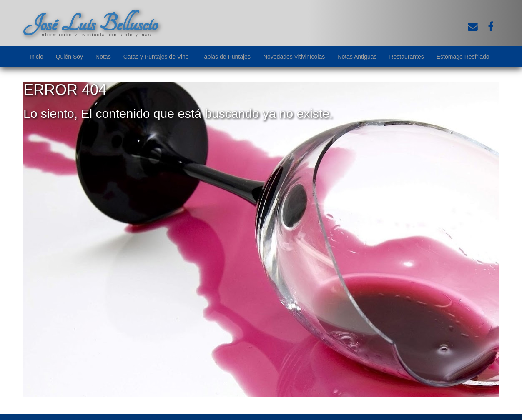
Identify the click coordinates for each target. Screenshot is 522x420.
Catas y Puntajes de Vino (156, 57)
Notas (103, 57)
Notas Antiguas (357, 57)
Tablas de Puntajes (226, 57)
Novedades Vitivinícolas (294, 57)
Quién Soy (69, 57)
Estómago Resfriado (463, 57)
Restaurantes (406, 57)
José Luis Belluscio (90, 24)
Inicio (36, 57)
